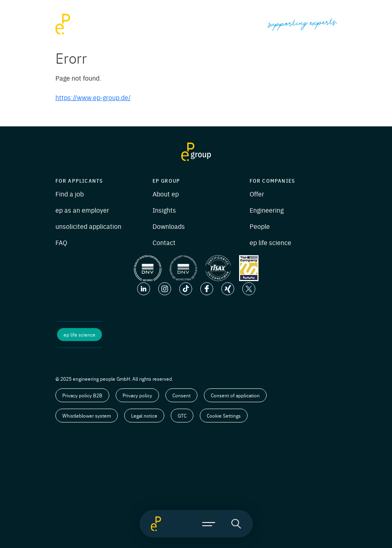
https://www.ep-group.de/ (93, 97)
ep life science (270, 242)
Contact (164, 242)
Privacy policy (137, 395)
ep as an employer (82, 210)
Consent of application (235, 395)
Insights (164, 210)
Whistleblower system (87, 416)
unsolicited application (88, 226)
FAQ (61, 242)
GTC (182, 416)
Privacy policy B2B (82, 395)
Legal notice (144, 416)
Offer (257, 194)
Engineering (267, 210)
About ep (166, 194)
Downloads (169, 226)
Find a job (70, 194)
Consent (181, 395)
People (260, 226)
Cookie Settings (224, 416)
